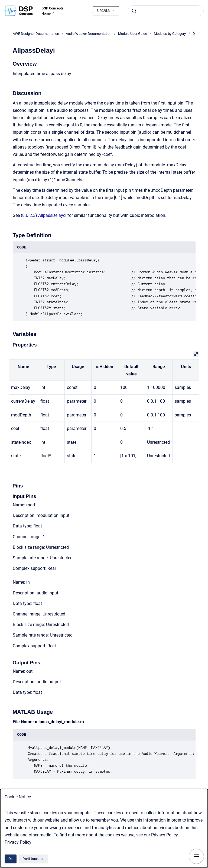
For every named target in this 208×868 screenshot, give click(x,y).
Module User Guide (133, 34)
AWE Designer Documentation (36, 34)
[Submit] (134, 11)
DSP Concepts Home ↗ (53, 11)
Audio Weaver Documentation (89, 34)
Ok (11, 859)
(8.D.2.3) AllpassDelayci (44, 215)
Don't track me (33, 859)
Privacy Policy (18, 842)
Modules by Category (170, 34)
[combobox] (166, 11)
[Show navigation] (196, 856)
